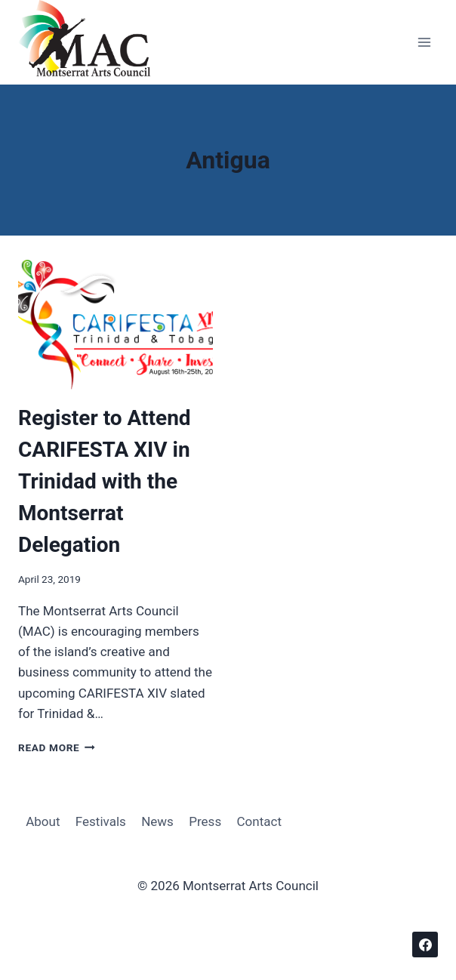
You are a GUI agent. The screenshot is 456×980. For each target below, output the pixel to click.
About (43, 821)
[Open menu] (424, 43)
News (157, 821)
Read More (57, 747)
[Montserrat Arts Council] (94, 42)
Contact (259, 821)
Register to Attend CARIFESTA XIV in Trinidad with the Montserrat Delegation (105, 481)
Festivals (101, 821)
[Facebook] (425, 945)
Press (205, 821)
